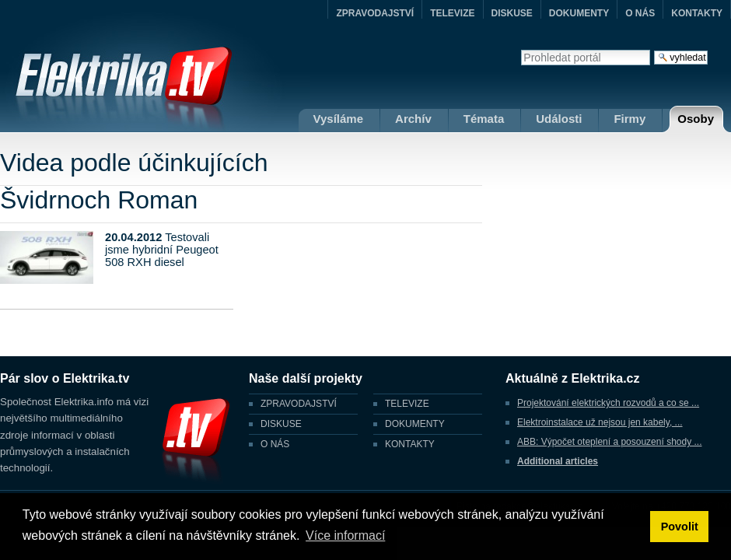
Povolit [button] (680, 527)
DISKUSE (512, 13)
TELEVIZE (452, 13)
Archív (413, 119)
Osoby (696, 119)
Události (559, 119)
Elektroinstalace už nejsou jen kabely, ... (600, 422)
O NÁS (640, 13)
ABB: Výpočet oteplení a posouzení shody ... (610, 442)
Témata (484, 119)
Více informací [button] (345, 535)
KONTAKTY (697, 13)
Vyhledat (521, 49)
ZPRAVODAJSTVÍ (375, 13)
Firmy (630, 119)
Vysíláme (339, 119)
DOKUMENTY (579, 13)
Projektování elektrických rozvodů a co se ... (608, 403)
